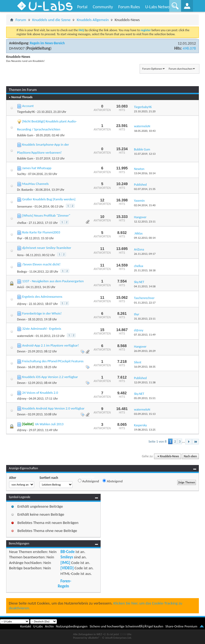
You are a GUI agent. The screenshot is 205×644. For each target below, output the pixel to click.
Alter (13, 478)
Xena (20, 255)
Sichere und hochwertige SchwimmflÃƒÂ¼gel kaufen (127, 626)
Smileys (67, 557)
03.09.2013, (145, 414)
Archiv (49, 626)
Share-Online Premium (181, 626)
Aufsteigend (88, 481)
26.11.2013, (145, 254)
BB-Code (68, 552)
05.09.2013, (145, 398)
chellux (22, 223)
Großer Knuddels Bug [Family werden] (49, 199)
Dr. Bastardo (25, 190)
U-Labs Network (159, 7)
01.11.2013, (145, 303)
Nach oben (190, 456)
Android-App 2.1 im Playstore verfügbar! (51, 345)
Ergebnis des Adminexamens (42, 297)
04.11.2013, (145, 286)
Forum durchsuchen (181, 69)
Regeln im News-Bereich (47, 43)
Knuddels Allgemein (93, 20)
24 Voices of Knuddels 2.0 (40, 393)
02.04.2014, (145, 205)
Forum (21, 20)
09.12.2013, (145, 238)
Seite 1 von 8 (157, 441)
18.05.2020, (145, 131)
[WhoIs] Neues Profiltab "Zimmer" (46, 215)
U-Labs (38, 626)
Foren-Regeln (65, 583)
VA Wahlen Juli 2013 (49, 424)
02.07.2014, (145, 189)
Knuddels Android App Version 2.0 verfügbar (53, 408)
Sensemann (25, 206)
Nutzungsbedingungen (72, 626)
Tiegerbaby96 (26, 112)
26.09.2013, (145, 351)
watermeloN (25, 336)
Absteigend (113, 481)
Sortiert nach (49, 478)
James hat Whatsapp (37, 168)
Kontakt (26, 626)
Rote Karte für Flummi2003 (41, 232)
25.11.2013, (145, 270)
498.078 (189, 48)
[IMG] (65, 563)
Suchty (21, 174)
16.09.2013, (145, 367)
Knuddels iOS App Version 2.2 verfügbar (50, 377)
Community (103, 7)
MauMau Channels (35, 184)
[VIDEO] (67, 568)
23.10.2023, (145, 111)
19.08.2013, (145, 430)
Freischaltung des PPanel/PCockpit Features (53, 361)
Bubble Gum (25, 135)
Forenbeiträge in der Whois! (42, 313)
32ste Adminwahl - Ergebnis (42, 329)
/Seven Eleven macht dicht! (41, 264)
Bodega (22, 272)
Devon (21, 319)
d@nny (22, 304)
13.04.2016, (145, 173)
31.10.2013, (145, 319)
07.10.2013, (145, 335)
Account (28, 106)
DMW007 (17, 48)
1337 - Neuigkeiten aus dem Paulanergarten (53, 281)
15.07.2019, (145, 154)
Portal (82, 7)
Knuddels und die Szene (52, 20)
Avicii (20, 287)
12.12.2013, (145, 222)
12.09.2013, (145, 382)
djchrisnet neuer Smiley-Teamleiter (47, 248)
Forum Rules (129, 7)
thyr (20, 238)
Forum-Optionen (152, 69)
